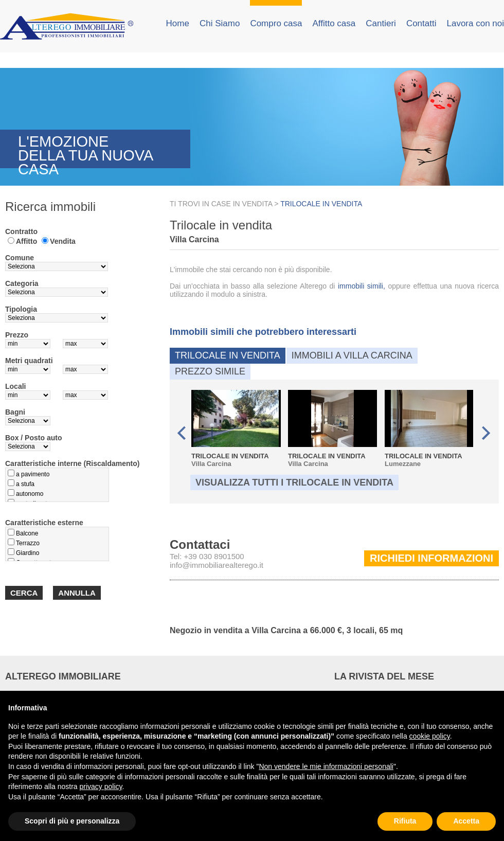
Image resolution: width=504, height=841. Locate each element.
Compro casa (276, 23)
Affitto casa (334, 23)
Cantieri (381, 23)
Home (178, 23)
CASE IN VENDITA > (246, 204)
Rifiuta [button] (405, 821)
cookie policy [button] (430, 736)
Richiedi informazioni (431, 558)
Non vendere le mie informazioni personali (326, 766)
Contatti (421, 23)
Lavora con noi (475, 23)
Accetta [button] (466, 821)
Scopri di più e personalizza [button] (72, 821)
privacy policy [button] (101, 786)
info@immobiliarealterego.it (217, 565)
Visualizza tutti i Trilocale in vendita (294, 482)
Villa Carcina (236, 429)
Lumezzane (429, 429)
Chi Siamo (220, 23)
